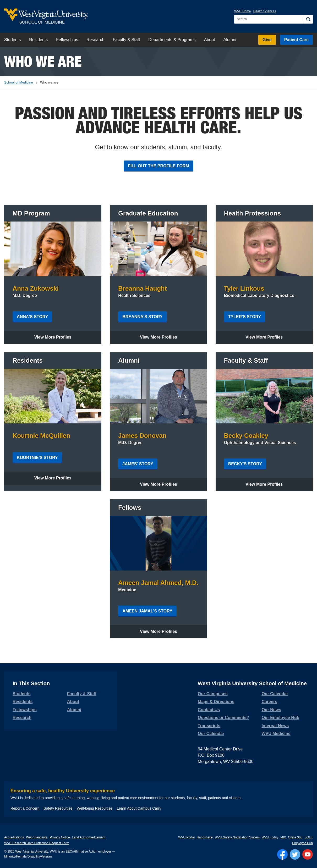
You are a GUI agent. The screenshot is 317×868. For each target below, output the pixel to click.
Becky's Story (245, 464)
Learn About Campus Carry (139, 808)
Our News (271, 710)
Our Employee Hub (280, 718)
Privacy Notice (60, 837)
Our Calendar (211, 734)
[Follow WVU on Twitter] (295, 854)
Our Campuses (213, 694)
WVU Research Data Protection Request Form (37, 843)
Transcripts (209, 726)
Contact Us (209, 710)
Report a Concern (25, 808)
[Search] (308, 19)
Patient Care (296, 40)
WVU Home (242, 11)
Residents (38, 40)
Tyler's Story (245, 317)
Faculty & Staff (126, 40)
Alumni (230, 40)
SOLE (309, 837)
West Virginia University (32, 852)
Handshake (205, 837)
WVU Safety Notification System (237, 837)
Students (12, 40)
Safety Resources (58, 808)
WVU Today (270, 837)
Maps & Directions (216, 702)
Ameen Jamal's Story (147, 611)
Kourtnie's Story (37, 458)
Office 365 (295, 837)
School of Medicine (19, 82)
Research (95, 40)
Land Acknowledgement (89, 837)
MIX (283, 837)
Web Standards (37, 837)
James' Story (138, 464)
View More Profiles (58, 337)
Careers (269, 702)
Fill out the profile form (158, 166)
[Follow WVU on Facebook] (282, 854)
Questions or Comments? (223, 718)
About (210, 40)
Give (267, 40)
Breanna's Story (142, 317)
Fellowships (67, 40)
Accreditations (14, 837)
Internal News (275, 726)
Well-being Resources (95, 808)
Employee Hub (302, 843)
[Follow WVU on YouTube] (308, 854)
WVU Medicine (276, 734)
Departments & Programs (172, 40)
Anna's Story (32, 317)
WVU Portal (186, 837)
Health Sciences (265, 11)
